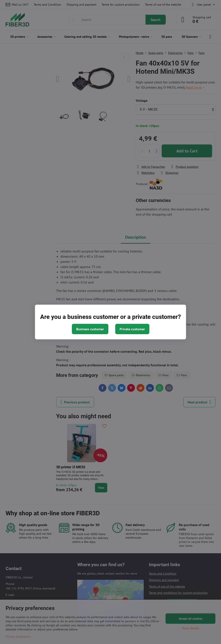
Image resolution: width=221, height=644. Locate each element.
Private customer (132, 329)
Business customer (90, 329)
